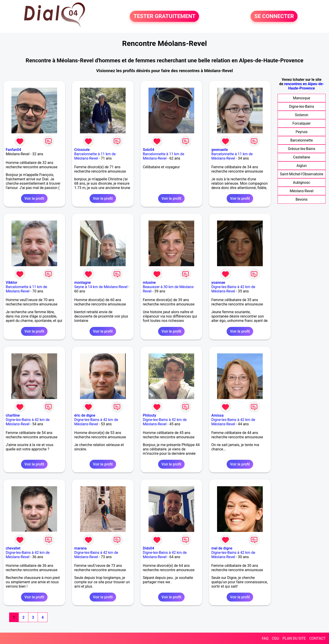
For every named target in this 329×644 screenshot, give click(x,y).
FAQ (265, 638)
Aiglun (301, 166)
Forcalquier (302, 123)
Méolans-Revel (302, 191)
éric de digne (85, 415)
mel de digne (222, 548)
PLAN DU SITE (294, 638)
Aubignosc (302, 183)
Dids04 (149, 548)
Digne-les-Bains (302, 106)
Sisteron (302, 115)
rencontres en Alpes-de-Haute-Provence (304, 86)
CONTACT (317, 638)
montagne (82, 283)
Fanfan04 (13, 150)
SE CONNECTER (274, 16)
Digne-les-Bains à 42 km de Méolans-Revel (233, 289)
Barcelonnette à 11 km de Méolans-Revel (95, 156)
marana (80, 548)
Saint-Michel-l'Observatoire (302, 174)
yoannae (218, 283)
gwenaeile (220, 150)
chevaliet (13, 548)
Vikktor (12, 283)
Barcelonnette (301, 140)
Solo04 (149, 150)
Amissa (218, 415)
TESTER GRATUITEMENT (164, 16)
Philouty (149, 415)
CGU (276, 638)
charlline (13, 415)
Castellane (301, 157)
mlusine (149, 283)
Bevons (302, 199)
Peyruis (302, 132)
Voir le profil (34, 198)
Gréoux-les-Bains (302, 149)
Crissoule (82, 150)
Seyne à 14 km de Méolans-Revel (101, 287)
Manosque (301, 98)
